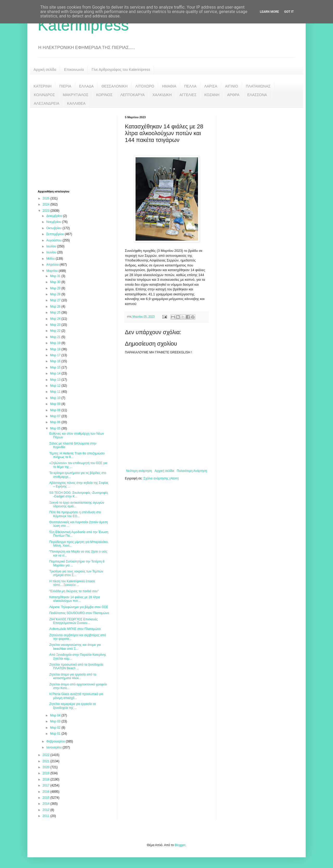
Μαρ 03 (56, 721)
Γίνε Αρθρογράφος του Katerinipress (121, 70)
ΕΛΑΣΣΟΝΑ (257, 95)
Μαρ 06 (56, 422)
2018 (47, 779)
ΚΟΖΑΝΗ (212, 95)
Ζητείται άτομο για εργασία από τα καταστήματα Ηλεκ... (73, 676)
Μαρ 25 (56, 313)
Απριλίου (53, 265)
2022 (47, 755)
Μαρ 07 (56, 416)
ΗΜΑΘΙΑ (169, 86)
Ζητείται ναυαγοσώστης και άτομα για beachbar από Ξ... (75, 647)
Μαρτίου (53, 271)
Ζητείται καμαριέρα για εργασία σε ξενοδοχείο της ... (73, 706)
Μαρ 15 (56, 367)
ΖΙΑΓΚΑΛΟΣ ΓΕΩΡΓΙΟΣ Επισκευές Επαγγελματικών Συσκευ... (73, 621)
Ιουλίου (52, 246)
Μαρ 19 (56, 343)
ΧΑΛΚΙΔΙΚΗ (162, 95)
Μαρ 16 (56, 361)
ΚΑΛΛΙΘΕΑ (76, 103)
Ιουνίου (52, 252)
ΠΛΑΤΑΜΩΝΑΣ (258, 86)
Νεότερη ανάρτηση (139, 471)
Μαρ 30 (56, 282)
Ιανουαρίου (55, 747)
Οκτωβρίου (54, 228)
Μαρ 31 (56, 276)
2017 (47, 785)
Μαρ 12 (56, 386)
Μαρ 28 (56, 294)
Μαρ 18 (56, 349)
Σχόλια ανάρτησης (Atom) (161, 478)
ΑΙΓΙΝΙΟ (232, 86)
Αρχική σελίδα (45, 70)
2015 (47, 798)
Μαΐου (51, 259)
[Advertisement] (77, 148)
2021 (47, 761)
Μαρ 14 (56, 373)
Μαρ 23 (56, 325)
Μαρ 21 (56, 337)
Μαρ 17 (56, 355)
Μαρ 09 (56, 404)
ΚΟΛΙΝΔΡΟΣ (44, 95)
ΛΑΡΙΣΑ (211, 86)
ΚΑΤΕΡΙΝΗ (43, 86)
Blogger (180, 845)
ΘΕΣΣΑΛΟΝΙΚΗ (114, 86)
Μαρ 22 (56, 331)
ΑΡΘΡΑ (233, 95)
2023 (47, 211)
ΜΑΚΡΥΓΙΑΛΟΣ (76, 95)
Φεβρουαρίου (56, 741)
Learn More (270, 12)
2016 (47, 792)
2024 (47, 204)
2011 (47, 816)
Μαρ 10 (56, 398)
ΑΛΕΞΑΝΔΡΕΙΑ (47, 103)
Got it (289, 12)
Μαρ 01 (56, 734)
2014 (47, 804)
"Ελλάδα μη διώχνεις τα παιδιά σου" (74, 591)
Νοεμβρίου (54, 222)
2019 (47, 773)
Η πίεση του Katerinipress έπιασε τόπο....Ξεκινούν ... (72, 583)
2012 (47, 810)
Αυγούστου (54, 240)
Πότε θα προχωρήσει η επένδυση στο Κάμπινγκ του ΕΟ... (75, 514)
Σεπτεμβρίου (56, 234)
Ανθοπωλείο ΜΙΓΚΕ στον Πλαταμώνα (75, 629)
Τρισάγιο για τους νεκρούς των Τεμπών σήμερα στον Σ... (76, 573)
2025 (47, 198)
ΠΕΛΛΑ (190, 86)
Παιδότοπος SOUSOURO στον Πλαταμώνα (79, 613)
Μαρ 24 (56, 319)
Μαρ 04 (56, 715)
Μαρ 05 (56, 428)
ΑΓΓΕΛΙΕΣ (188, 95)
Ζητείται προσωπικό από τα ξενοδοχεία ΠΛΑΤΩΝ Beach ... (76, 666)
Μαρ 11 (56, 392)
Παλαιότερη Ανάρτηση (192, 471)
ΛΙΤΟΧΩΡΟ (145, 86)
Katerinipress (83, 25)
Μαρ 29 (56, 288)
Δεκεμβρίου (55, 216)
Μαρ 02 (56, 728)
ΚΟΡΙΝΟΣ (104, 95)
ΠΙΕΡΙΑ (65, 86)
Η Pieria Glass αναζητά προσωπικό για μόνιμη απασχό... (76, 696)
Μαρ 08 (56, 410)
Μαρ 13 (56, 380)
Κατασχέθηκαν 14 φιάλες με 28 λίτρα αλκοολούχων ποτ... (75, 599)
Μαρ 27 (56, 300)
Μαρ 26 (56, 307)
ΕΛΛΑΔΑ (86, 86)
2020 (47, 767)
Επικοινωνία (74, 70)
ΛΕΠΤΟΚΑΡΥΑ (132, 95)
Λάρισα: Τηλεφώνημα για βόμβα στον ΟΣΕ (79, 607)
